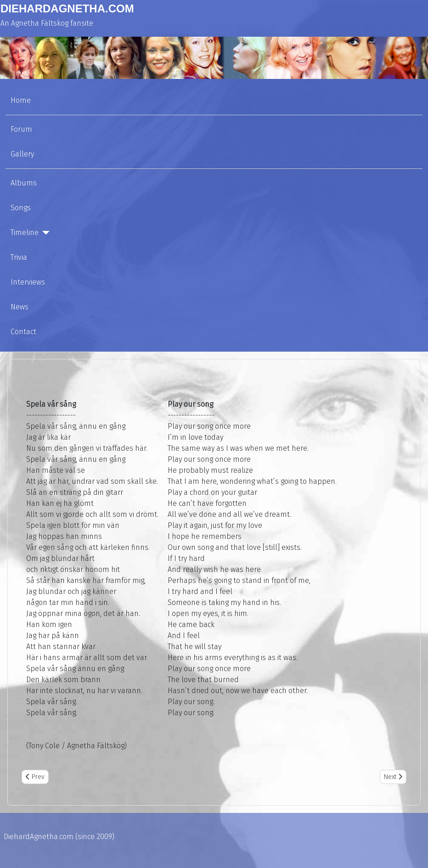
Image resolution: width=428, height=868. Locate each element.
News (20, 307)
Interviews (28, 282)
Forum (21, 129)
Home (21, 100)
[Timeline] (44, 233)
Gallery (22, 154)
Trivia (19, 257)
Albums (24, 183)
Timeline (25, 232)
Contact (23, 332)
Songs (21, 208)
